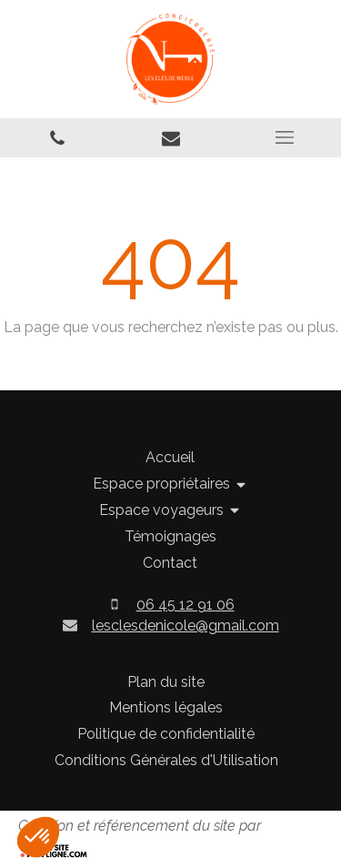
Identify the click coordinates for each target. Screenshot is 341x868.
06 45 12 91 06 (186, 605)
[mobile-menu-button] (284, 137)
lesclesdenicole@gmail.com (186, 626)
